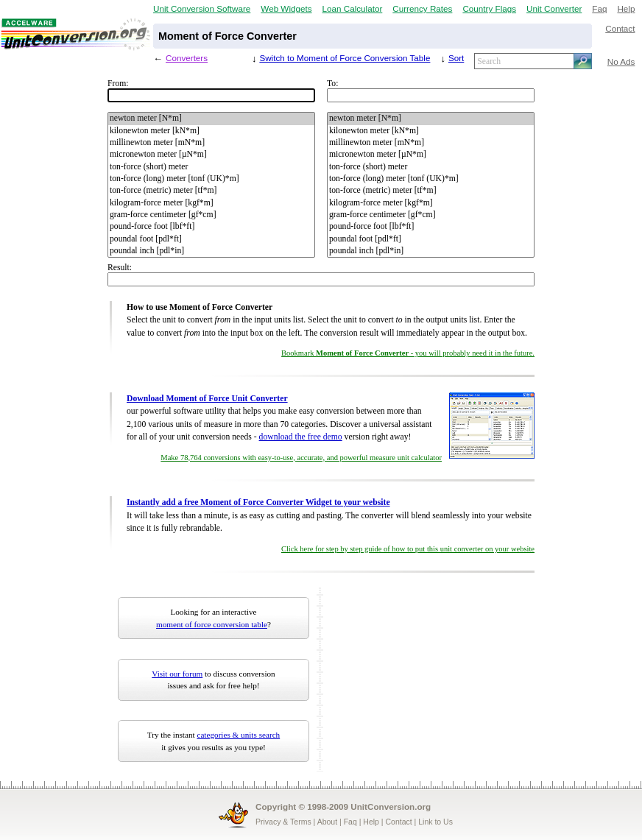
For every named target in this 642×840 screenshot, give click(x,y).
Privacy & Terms (283, 822)
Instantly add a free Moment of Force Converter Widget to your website (258, 502)
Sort (456, 58)
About (327, 822)
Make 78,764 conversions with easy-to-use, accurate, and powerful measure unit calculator (301, 458)
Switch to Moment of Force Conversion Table (345, 58)
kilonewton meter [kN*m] (211, 131)
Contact (620, 28)
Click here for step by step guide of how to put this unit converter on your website (408, 549)
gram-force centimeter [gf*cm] (211, 215)
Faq (599, 8)
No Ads (621, 61)
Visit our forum (177, 674)
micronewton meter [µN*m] (211, 155)
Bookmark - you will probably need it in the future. (408, 353)
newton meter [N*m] (211, 119)
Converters (187, 58)
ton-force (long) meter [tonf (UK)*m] (211, 179)
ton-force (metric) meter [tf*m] (211, 191)
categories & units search (238, 735)
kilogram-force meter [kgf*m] (211, 203)
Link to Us (435, 822)
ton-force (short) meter (211, 167)
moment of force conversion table (212, 624)
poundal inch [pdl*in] (211, 251)
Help (626, 8)
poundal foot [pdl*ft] (211, 239)
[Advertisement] (419, 680)
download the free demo (301, 437)
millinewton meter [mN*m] (211, 143)
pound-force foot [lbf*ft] (211, 227)
